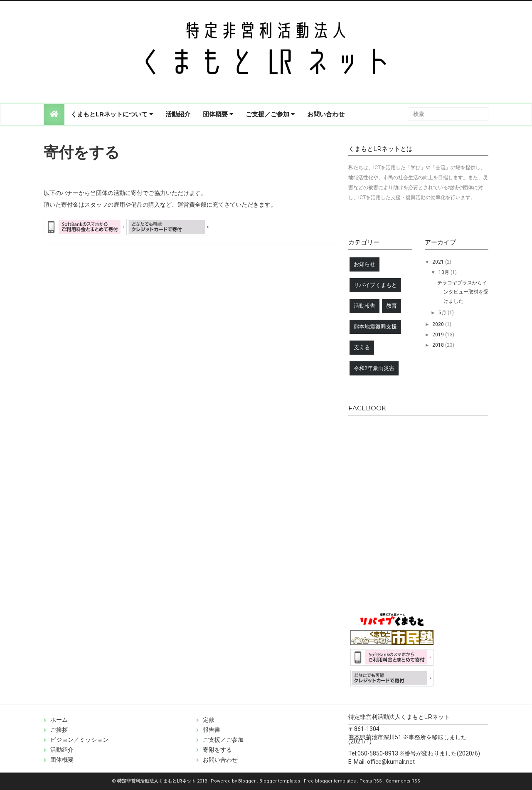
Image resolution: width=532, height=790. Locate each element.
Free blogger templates (330, 781)
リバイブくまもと (375, 285)
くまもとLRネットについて (112, 114)
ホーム (59, 720)
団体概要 (218, 114)
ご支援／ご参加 (270, 114)
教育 (392, 306)
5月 (443, 313)
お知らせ (365, 264)
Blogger (248, 781)
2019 (439, 335)
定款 (209, 720)
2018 (439, 345)
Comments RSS (403, 781)
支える (362, 347)
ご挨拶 (59, 730)
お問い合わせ (326, 114)
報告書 (212, 730)
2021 (439, 262)
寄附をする (217, 750)
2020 (439, 324)
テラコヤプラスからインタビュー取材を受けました (463, 292)
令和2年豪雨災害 (374, 368)
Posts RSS (371, 781)
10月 (445, 272)
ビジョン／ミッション (79, 740)
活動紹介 (178, 114)
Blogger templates (280, 781)
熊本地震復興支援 (375, 327)
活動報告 (365, 306)
